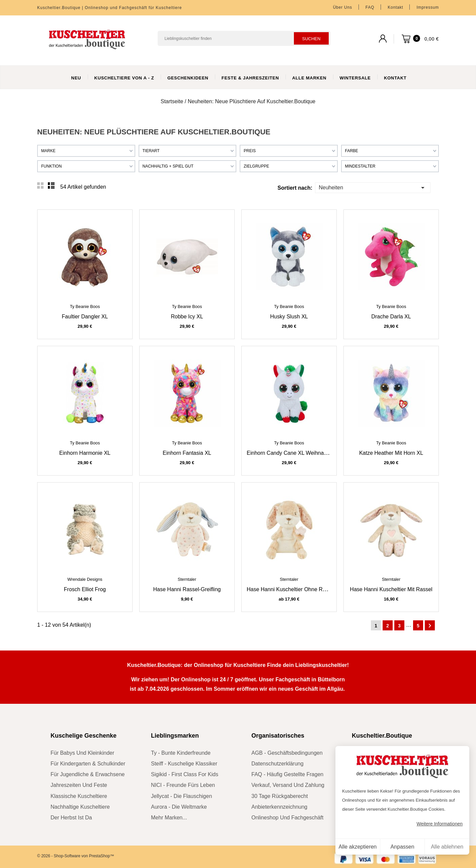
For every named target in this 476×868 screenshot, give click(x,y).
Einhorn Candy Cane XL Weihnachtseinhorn (299, 453)
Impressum (428, 7)
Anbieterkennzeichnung (279, 807)
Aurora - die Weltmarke (179, 807)
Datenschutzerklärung (277, 764)
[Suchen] (244, 38)
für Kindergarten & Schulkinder (88, 764)
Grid (41, 186)
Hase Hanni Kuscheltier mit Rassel (391, 589)
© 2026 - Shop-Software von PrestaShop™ (76, 856)
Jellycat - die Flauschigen (181, 796)
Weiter (430, 626)
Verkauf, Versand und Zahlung (288, 785)
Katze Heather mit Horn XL (391, 453)
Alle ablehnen (447, 847)
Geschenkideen (188, 78)
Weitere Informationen (440, 824)
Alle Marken (309, 78)
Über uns (343, 7)
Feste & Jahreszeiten (250, 78)
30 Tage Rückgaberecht (280, 796)
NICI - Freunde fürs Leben (183, 785)
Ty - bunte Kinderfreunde (181, 753)
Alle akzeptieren (358, 847)
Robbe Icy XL (187, 317)
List (51, 186)
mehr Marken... (169, 818)
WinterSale (355, 78)
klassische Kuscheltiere (79, 796)
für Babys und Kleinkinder (82, 753)
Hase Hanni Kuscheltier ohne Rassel (291, 589)
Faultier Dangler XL (85, 317)
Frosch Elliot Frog (85, 589)
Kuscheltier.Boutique (382, 736)
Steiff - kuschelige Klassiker (184, 764)
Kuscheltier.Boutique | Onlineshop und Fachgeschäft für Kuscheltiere (109, 8)
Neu (76, 78)
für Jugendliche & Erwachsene (88, 774)
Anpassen (402, 847)
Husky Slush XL (289, 317)
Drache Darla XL (391, 317)
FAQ (370, 7)
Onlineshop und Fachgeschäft (287, 818)
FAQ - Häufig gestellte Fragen (287, 774)
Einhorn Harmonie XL (85, 453)
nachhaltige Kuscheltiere (80, 807)
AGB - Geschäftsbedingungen (287, 753)
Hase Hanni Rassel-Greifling (187, 589)
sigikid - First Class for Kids (185, 774)
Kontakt (395, 7)
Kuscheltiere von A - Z (124, 78)
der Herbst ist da (71, 818)
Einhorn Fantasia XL (187, 453)
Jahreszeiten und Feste (79, 785)
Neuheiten (373, 187)
